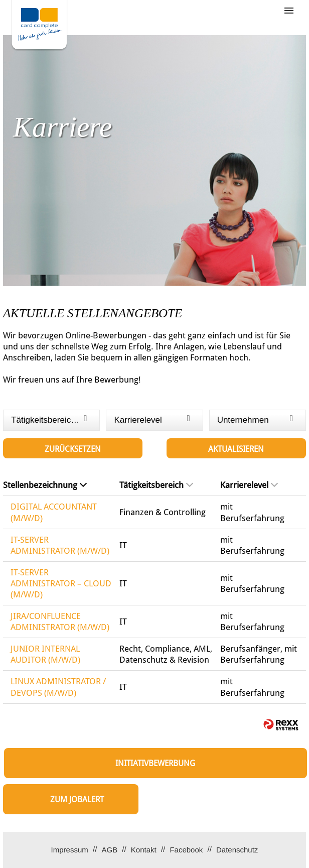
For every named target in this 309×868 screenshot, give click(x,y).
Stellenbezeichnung (45, 485)
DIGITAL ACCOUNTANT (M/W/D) (54, 512)
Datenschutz (237, 850)
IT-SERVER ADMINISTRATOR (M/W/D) (60, 545)
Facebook (186, 850)
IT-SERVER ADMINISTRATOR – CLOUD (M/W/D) (61, 583)
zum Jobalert (77, 799)
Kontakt (144, 850)
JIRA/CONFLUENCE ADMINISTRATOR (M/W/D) (60, 622)
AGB (109, 850)
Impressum (70, 850)
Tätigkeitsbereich (156, 485)
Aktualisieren (236, 449)
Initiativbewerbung (155, 763)
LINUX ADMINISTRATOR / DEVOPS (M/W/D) (58, 687)
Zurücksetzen (73, 449)
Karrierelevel (249, 485)
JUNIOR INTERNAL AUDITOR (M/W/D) (45, 654)
